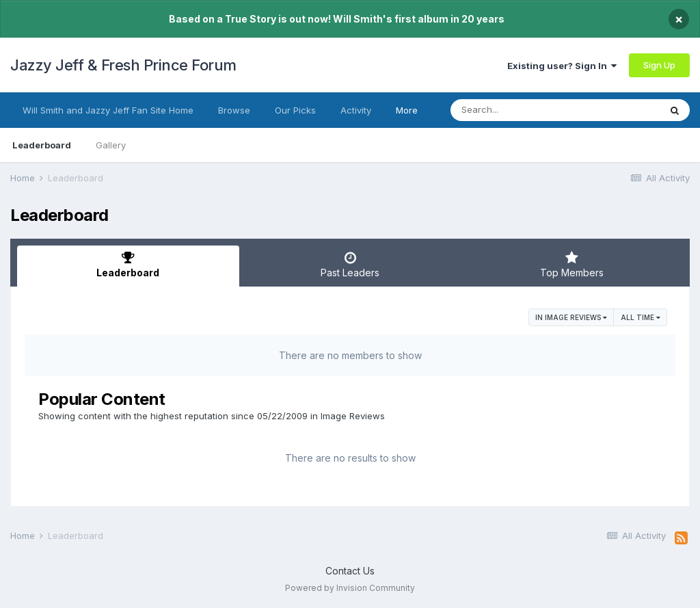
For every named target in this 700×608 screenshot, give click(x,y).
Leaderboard (42, 145)
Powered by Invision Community (350, 588)
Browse (234, 110)
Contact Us (350, 571)
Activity (356, 110)
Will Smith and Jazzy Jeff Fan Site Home (108, 110)
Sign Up (659, 65)
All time (641, 317)
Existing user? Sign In (562, 66)
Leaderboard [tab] (128, 265)
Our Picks (295, 110)
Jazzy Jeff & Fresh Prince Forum (123, 65)
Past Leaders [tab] (350, 265)
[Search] (518, 110)
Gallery (111, 145)
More (407, 110)
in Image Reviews (571, 317)
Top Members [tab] (572, 265)
